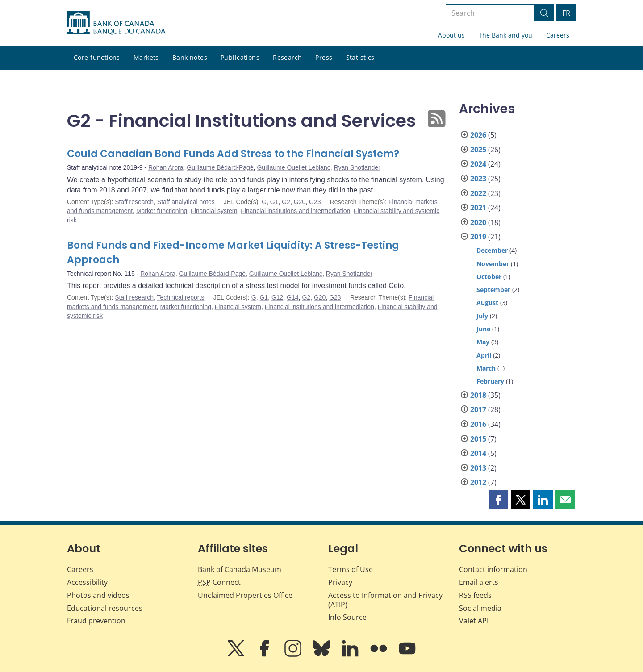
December (492, 250)
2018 (478, 395)
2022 (478, 193)
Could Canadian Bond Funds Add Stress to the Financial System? (233, 154)
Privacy (340, 582)
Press (324, 57)
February (490, 381)
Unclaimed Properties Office (245, 595)
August (487, 303)
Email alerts (479, 582)
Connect (219, 582)
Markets (146, 57)
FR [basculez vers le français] (566, 13)
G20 (300, 202)
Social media (480, 608)
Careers (558, 35)
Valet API (474, 621)
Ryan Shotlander (357, 167)
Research (287, 57)
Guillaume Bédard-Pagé (220, 167)
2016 (478, 424)
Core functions (97, 57)
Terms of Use (351, 569)
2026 (478, 135)
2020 (478, 222)
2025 (478, 150)
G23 (315, 202)
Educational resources (105, 608)
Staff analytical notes (186, 202)
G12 (277, 297)
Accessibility (87, 582)
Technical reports (181, 297)
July (482, 316)
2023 (478, 179)
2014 (478, 453)
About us (451, 35)
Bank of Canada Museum (240, 569)
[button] (498, 500)
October (489, 277)
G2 (286, 202)
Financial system (214, 211)
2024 (478, 164)
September (493, 290)
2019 (478, 237)
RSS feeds (475, 595)
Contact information (493, 569)
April (484, 355)
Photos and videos (98, 595)
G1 (274, 202)
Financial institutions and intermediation (295, 211)
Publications (240, 57)
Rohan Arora (166, 167)
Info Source (347, 617)
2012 (478, 482)
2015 (478, 439)
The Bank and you (505, 35)
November (493, 264)
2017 (478, 409)
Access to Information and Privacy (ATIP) (385, 600)
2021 (478, 208)
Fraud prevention (96, 621)
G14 (292, 297)
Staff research (134, 202)
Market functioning (162, 211)
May (483, 342)
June (483, 329)
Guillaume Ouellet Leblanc (293, 167)
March (486, 368)
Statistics (360, 57)
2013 (478, 468)
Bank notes (190, 57)
